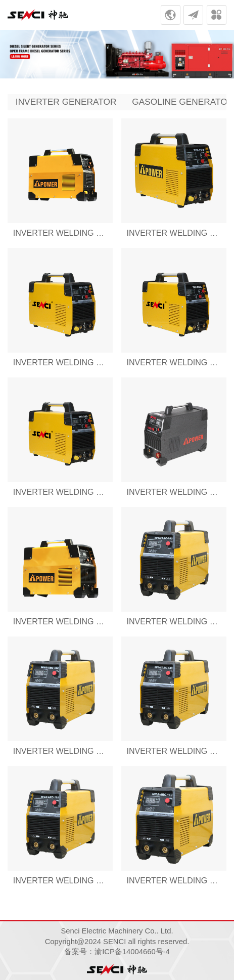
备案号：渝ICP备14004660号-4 (117, 952)
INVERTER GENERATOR (66, 102)
